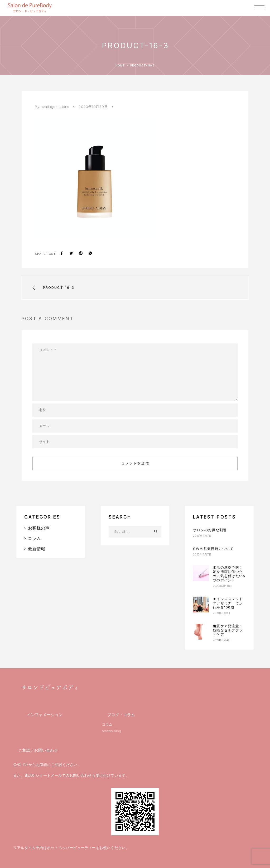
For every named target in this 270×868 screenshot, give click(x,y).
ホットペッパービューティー (71, 848)
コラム (34, 538)
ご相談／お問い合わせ (38, 750)
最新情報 (37, 549)
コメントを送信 (135, 463)
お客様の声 (39, 528)
